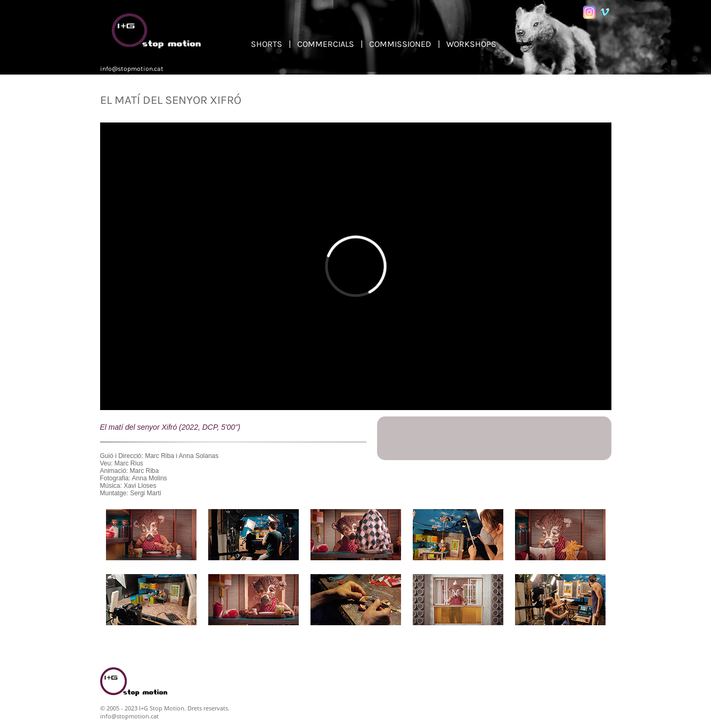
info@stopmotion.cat (132, 69)
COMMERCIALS (326, 44)
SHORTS (267, 44)
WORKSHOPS (471, 44)
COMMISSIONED (400, 44)
